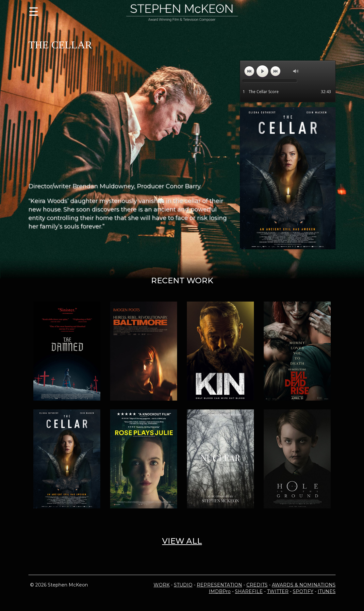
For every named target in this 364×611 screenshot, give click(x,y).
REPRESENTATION (219, 585)
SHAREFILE (249, 591)
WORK (162, 585)
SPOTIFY (303, 591)
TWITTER (278, 591)
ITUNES (327, 591)
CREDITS (257, 585)
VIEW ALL (182, 541)
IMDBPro (220, 591)
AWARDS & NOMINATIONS (304, 585)
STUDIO (183, 585)
